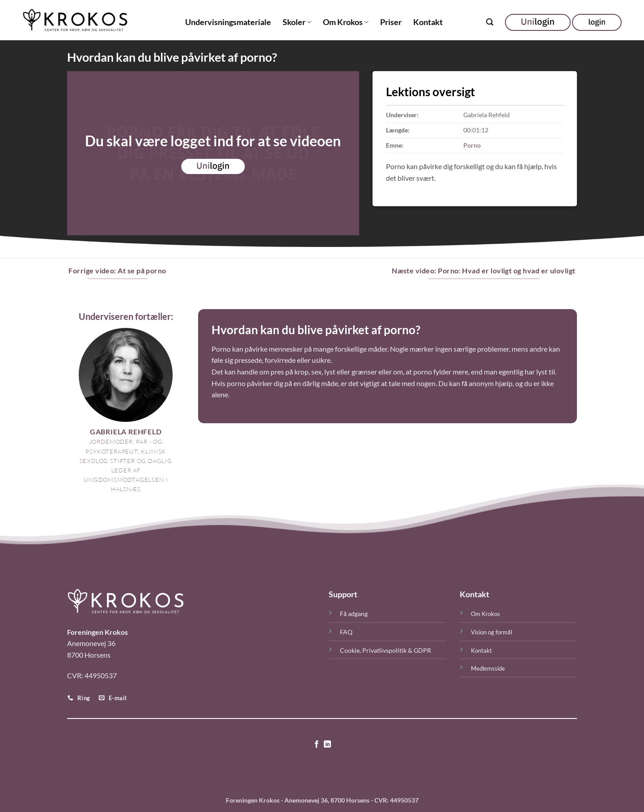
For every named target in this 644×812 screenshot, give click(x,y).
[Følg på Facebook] (317, 744)
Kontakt (428, 22)
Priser (391, 22)
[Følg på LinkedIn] (327, 744)
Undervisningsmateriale (228, 22)
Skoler (297, 22)
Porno (472, 145)
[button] (490, 22)
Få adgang (354, 614)
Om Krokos (346, 22)
